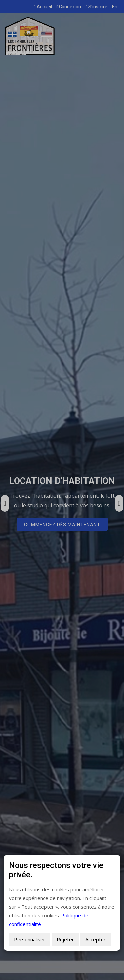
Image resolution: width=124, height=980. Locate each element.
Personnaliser (30, 939)
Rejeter (65, 939)
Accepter (96, 939)
